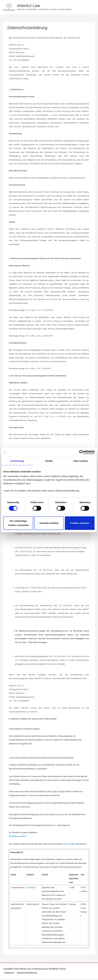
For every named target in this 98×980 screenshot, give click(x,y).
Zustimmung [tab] (17, 461)
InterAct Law (30, 6)
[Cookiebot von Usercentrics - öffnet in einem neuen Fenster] (81, 452)
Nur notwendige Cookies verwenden (18, 523)
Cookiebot (71, 845)
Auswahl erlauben (49, 523)
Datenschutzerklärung (27, 974)
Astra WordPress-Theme (55, 970)
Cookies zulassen (80, 523)
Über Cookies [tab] (81, 461)
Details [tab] (49, 461)
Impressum (9, 974)
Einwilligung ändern (18, 837)
